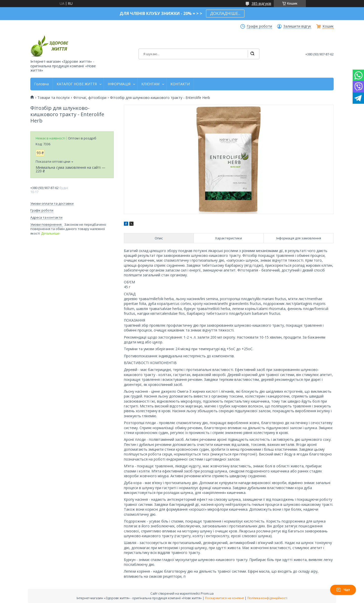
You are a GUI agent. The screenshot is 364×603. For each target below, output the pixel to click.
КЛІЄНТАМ (150, 84)
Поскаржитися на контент (224, 598)
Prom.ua (207, 593)
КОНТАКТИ (180, 84)
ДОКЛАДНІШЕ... (225, 13)
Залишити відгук (297, 26)
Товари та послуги (53, 98)
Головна (41, 84)
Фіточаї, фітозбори (90, 98)
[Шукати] (252, 54)
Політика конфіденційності (267, 598)
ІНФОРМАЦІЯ (119, 84)
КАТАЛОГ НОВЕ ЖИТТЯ (77, 84)
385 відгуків (261, 3)
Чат (343, 590)
